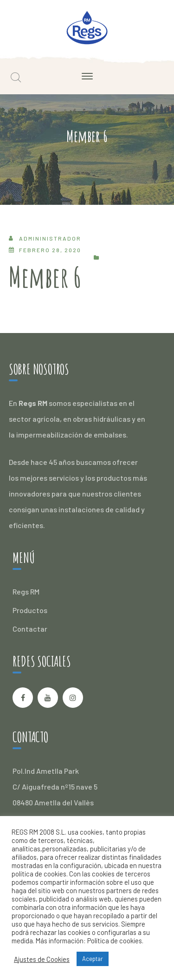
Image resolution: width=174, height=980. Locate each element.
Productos (30, 610)
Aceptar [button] (93, 959)
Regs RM (26, 591)
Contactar (30, 629)
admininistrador (50, 238)
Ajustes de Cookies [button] (42, 959)
